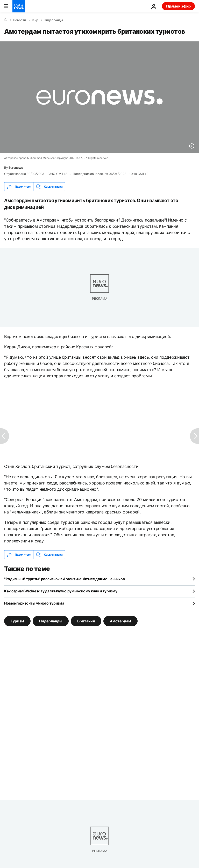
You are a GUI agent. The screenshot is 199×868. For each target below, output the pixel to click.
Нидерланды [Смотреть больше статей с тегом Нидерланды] (51, 621)
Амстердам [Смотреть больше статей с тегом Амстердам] (120, 621)
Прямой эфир (178, 6)
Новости (19, 20)
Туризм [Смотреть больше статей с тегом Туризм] (17, 621)
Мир (35, 20)
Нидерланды (53, 20)
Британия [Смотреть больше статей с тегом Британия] (86, 621)
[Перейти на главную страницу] (19, 6)
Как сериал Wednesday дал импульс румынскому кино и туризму (61, 591)
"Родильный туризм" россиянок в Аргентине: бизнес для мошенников (64, 579)
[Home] (6, 20)
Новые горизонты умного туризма (34, 603)
